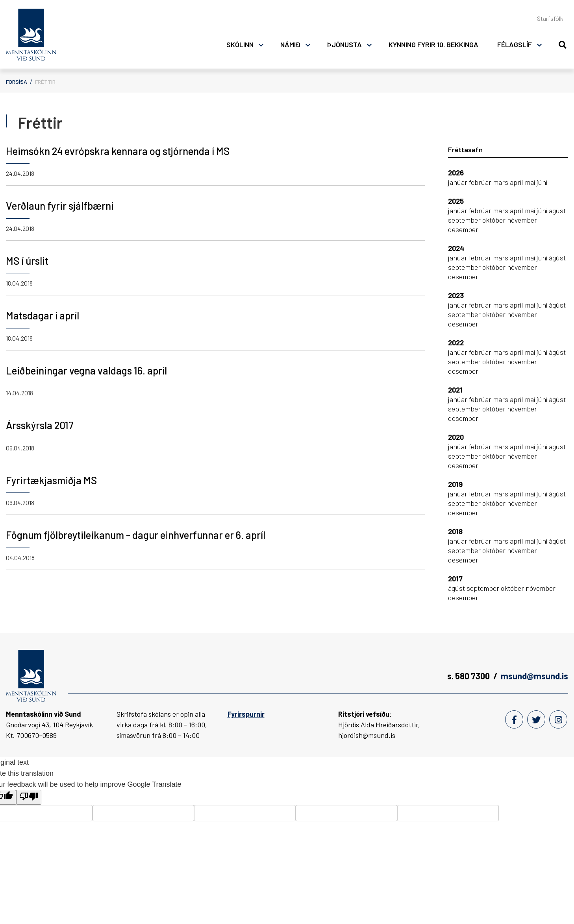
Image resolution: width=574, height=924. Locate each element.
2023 (456, 295)
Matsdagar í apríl (43, 315)
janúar (458, 182)
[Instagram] (558, 719)
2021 (455, 390)
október (495, 220)
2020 (456, 437)
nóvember (522, 220)
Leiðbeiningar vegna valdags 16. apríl (86, 370)
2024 (456, 248)
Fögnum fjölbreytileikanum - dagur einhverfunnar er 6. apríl (136, 535)
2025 (456, 201)
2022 (456, 343)
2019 (455, 484)
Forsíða (17, 82)
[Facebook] (514, 719)
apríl (517, 182)
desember (463, 229)
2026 (456, 173)
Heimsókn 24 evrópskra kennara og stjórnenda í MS (118, 151)
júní (542, 182)
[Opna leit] (562, 43)
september (465, 220)
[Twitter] (536, 719)
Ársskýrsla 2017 (40, 425)
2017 (455, 579)
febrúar (481, 182)
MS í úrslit (27, 261)
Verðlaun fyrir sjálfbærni (60, 206)
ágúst (557, 210)
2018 (455, 531)
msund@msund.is (534, 676)
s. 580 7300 (468, 676)
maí (531, 182)
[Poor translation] (29, 797)
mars (501, 182)
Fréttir (45, 82)
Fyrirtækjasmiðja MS (51, 480)
